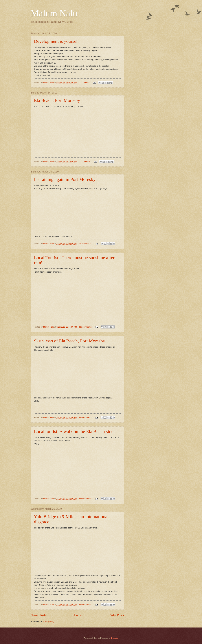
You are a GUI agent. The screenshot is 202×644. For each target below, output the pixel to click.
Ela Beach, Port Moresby (57, 100)
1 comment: (85, 82)
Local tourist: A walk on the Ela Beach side (74, 431)
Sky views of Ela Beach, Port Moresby (70, 341)
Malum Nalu (54, 13)
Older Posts (117, 615)
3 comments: (85, 161)
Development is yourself (56, 41)
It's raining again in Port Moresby (65, 179)
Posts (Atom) (48, 621)
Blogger (115, 638)
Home (78, 615)
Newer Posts (39, 615)
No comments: (86, 243)
